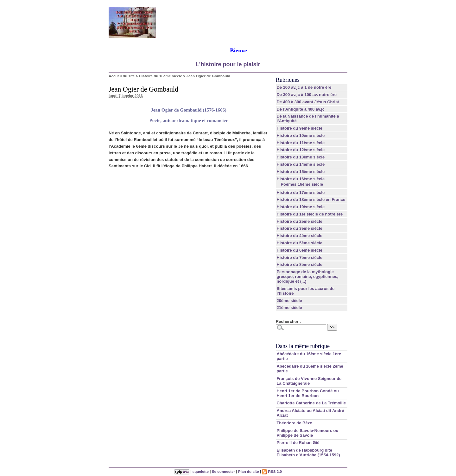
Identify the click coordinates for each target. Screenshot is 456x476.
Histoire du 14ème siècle (301, 164)
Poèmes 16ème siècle (302, 184)
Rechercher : (288, 322)
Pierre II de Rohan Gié (298, 443)
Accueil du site (122, 76)
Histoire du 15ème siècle (301, 172)
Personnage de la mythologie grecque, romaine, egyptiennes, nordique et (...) (307, 277)
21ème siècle (289, 308)
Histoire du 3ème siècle (299, 228)
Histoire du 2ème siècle (299, 221)
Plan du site (249, 471)
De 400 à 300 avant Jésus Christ (308, 102)
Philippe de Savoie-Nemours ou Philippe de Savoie (307, 433)
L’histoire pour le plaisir (228, 64)
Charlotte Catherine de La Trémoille (311, 403)
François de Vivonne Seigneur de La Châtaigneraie (309, 381)
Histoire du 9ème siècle (299, 128)
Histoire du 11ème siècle (301, 143)
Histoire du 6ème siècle (299, 250)
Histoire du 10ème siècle (301, 135)
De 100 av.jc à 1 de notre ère (304, 87)
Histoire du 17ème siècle (301, 193)
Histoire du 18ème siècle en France (311, 199)
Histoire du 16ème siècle (161, 76)
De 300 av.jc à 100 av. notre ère (307, 95)
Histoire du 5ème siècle (299, 243)
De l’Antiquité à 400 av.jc (300, 109)
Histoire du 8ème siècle (299, 264)
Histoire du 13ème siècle (301, 157)
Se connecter (223, 471)
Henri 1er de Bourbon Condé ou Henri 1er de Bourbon (307, 393)
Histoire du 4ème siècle (299, 236)
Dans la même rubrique (303, 346)
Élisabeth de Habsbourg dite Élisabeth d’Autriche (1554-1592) (308, 453)
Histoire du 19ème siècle (301, 207)
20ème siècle (289, 301)
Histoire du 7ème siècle (299, 257)
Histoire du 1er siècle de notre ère (310, 214)
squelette (201, 471)
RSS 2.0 (272, 471)
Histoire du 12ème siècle (301, 150)
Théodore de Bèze (294, 423)
